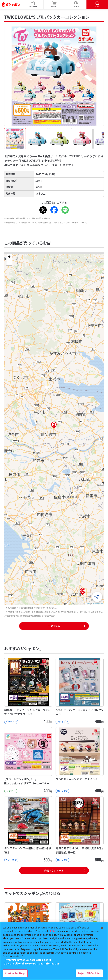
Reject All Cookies (89, 973)
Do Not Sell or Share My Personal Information (32, 963)
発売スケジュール (54, 870)
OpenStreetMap (98, 604)
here (53, 931)
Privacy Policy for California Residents (27, 960)
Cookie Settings (15, 973)
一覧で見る (54, 626)
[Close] (102, 928)
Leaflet (88, 604)
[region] (54, 951)
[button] (54, 425)
